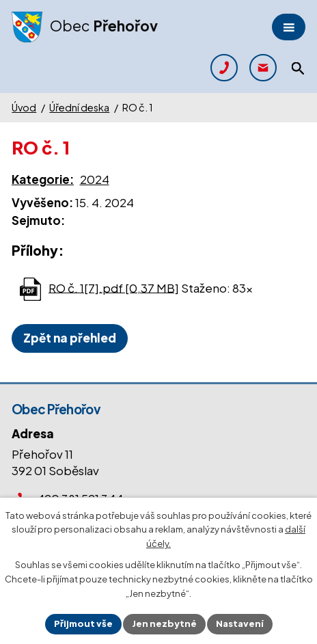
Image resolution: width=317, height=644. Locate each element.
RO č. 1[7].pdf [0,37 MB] (114, 287)
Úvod (24, 107)
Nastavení (240, 623)
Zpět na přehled (70, 338)
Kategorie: (43, 179)
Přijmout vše (83, 623)
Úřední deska (79, 107)
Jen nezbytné (164, 623)
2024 (95, 179)
